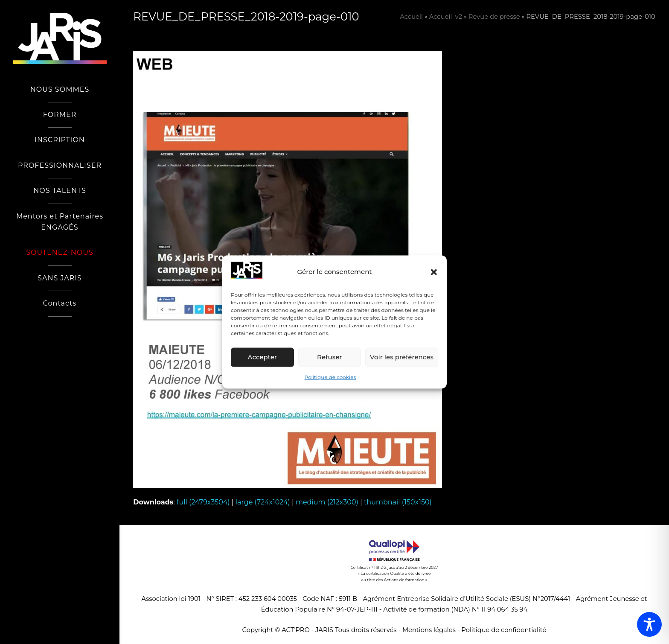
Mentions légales (429, 630)
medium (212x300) (327, 502)
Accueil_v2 (446, 17)
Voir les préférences (402, 357)
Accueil (411, 17)
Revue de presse (494, 17)
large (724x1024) (263, 502)
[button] (434, 272)
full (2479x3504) (203, 502)
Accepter (262, 357)
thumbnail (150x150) (398, 502)
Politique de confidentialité (504, 630)
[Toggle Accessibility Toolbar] (649, 624)
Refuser (329, 357)
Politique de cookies (330, 377)
